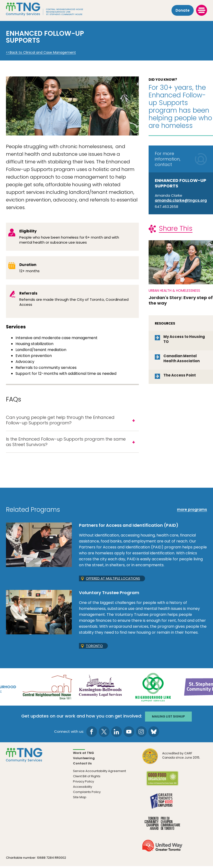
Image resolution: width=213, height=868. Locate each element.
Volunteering (84, 760)
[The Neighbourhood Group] (53, 10)
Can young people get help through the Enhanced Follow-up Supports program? (60, 421)
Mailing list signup (169, 718)
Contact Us (82, 765)
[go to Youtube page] (129, 733)
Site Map (80, 799)
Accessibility (83, 788)
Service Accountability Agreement (99, 773)
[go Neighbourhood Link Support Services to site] (153, 690)
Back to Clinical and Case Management (43, 53)
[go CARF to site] (171, 761)
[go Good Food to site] (162, 783)
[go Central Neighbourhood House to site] (47, 690)
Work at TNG (83, 755)
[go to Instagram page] (141, 733)
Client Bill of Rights (87, 778)
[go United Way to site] (162, 850)
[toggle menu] (202, 10)
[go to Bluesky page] (154, 733)
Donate (183, 10)
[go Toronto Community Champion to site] (162, 828)
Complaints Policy (87, 794)
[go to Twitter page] (104, 733)
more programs (192, 512)
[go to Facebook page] (92, 733)
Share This (176, 228)
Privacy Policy (83, 783)
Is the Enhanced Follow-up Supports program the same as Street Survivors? (66, 444)
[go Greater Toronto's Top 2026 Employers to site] (162, 805)
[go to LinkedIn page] (117, 733)
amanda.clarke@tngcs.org (181, 200)
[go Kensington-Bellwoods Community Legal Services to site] (100, 690)
